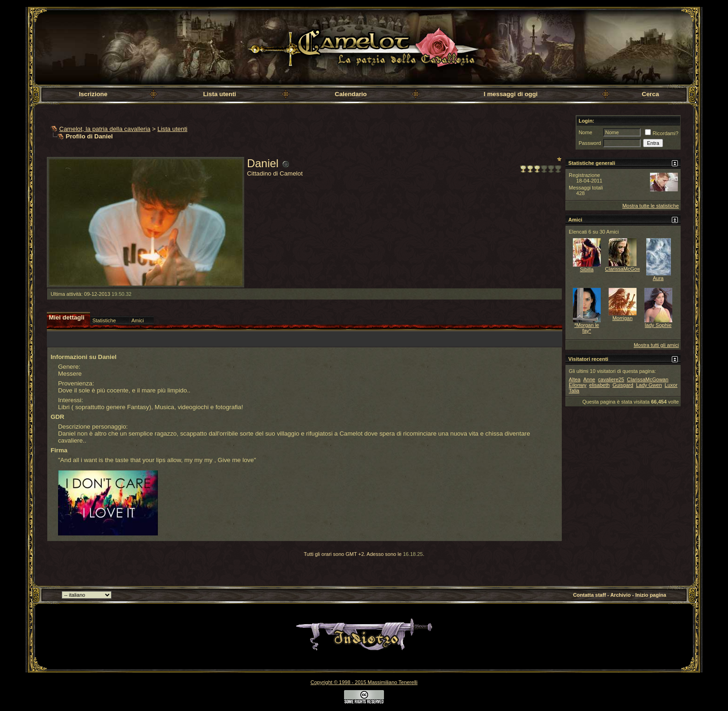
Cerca (650, 94)
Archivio (620, 595)
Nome (585, 132)
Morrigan (622, 318)
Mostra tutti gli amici (656, 345)
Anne (589, 379)
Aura (658, 278)
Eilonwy (578, 385)
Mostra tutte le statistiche (650, 206)
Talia (574, 391)
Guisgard (623, 385)
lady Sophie (658, 325)
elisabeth (599, 385)
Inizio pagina (651, 595)
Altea (575, 379)
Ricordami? (662, 133)
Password (590, 143)
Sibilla (587, 269)
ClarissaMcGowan (626, 269)
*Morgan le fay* (587, 328)
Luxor (671, 385)
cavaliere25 (611, 379)
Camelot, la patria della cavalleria (105, 129)
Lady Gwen (649, 385)
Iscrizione (93, 94)
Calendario (351, 94)
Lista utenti (219, 94)
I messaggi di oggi (511, 94)
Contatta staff (589, 595)
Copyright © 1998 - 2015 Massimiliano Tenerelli (364, 682)
